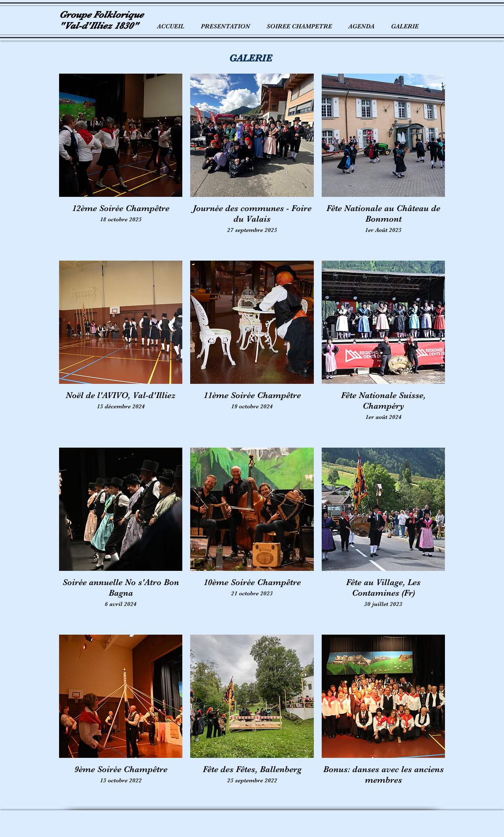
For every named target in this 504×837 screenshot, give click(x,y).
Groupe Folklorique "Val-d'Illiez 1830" (101, 20)
